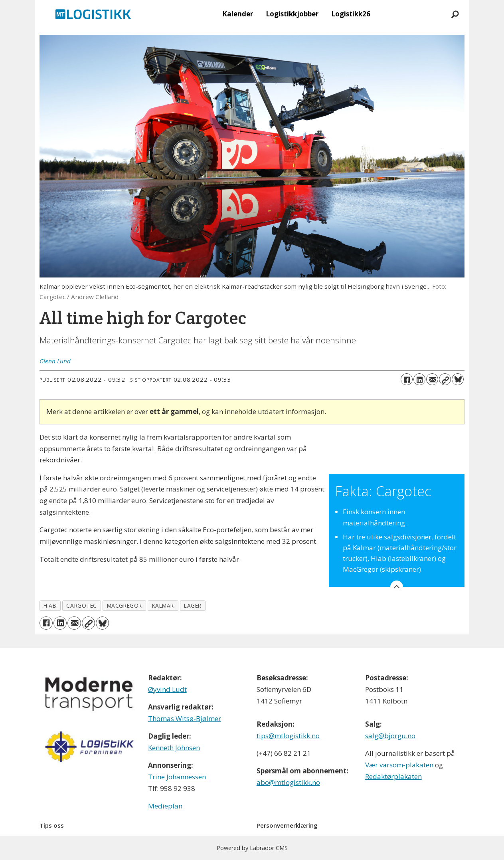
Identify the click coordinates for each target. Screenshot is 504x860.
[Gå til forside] (93, 14)
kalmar (163, 605)
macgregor (125, 605)
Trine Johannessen (177, 777)
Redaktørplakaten (393, 776)
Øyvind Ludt (167, 689)
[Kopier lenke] (445, 379)
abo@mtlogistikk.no (288, 782)
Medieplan (165, 806)
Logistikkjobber (292, 14)
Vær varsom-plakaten (399, 765)
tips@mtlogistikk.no (288, 736)
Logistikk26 (351, 14)
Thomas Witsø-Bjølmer (185, 718)
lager (193, 605)
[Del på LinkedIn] (419, 379)
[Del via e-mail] (432, 379)
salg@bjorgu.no (390, 736)
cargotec (81, 605)
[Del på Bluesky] (458, 379)
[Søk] (455, 14)
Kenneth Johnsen (174, 748)
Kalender (238, 14)
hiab (50, 605)
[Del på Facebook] (407, 379)
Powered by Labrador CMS (252, 848)
